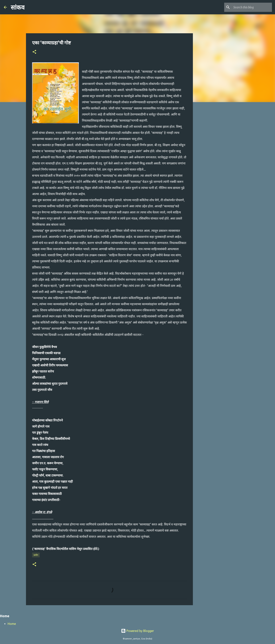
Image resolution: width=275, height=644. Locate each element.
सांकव (18, 7)
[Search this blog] (252, 7)
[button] (34, 52)
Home (12, 624)
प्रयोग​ (36, 555)
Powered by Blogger (137, 631)
